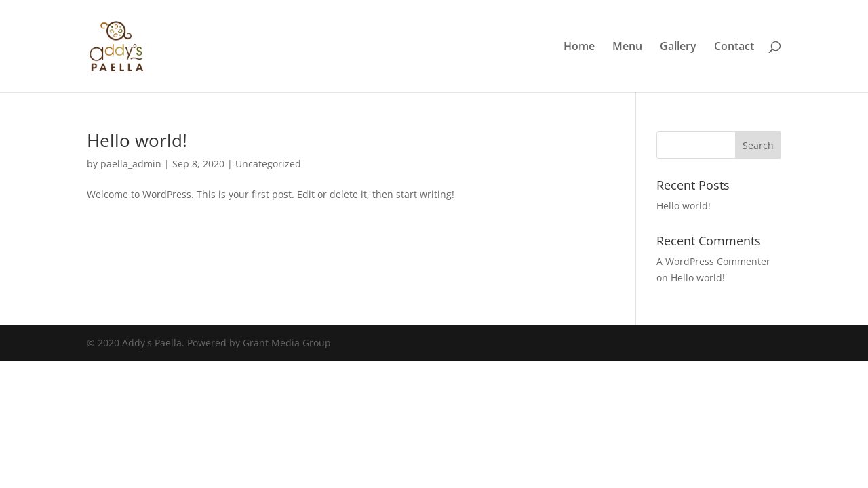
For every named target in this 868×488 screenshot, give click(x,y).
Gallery (678, 47)
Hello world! (137, 140)
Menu (627, 47)
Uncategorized (268, 164)
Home (579, 47)
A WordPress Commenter (713, 261)
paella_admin (131, 164)
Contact (734, 47)
